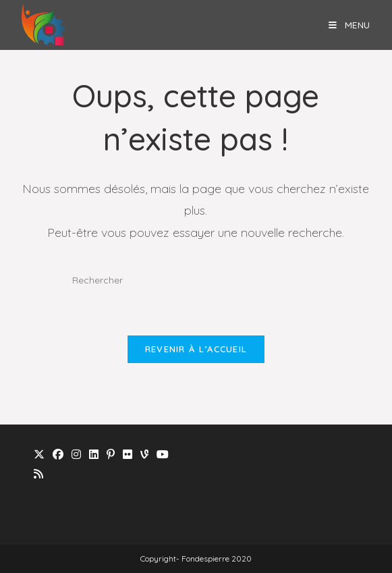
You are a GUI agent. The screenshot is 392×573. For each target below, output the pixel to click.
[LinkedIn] (94, 455)
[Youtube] (163, 455)
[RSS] (38, 474)
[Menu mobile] (349, 25)
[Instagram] (76, 455)
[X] (39, 455)
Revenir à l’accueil (196, 349)
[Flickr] (128, 455)
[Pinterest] (111, 455)
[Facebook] (58, 455)
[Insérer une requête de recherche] (196, 281)
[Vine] (144, 455)
